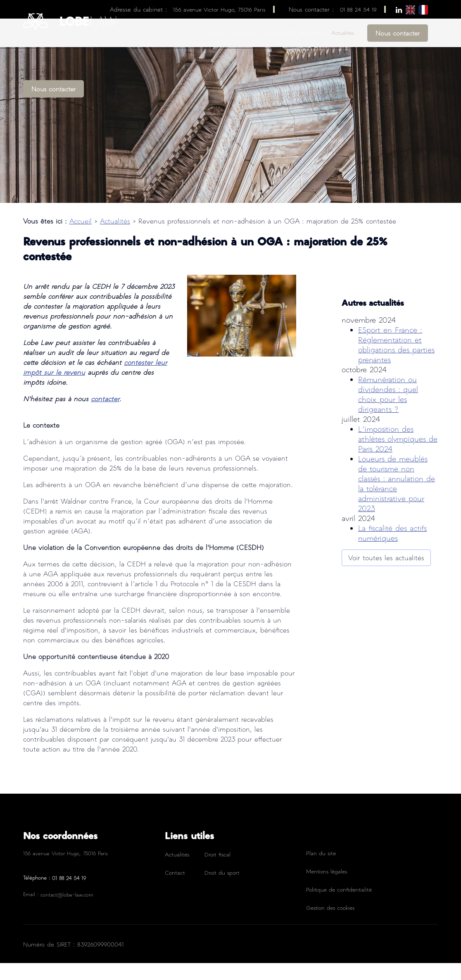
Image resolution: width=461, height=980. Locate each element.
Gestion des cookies (330, 924)
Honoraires (313, 33)
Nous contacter (398, 33)
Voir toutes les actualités (386, 552)
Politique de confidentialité (339, 906)
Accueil (217, 33)
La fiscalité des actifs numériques (392, 527)
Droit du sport (222, 889)
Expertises (274, 33)
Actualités (343, 33)
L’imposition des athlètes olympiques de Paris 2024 (398, 433)
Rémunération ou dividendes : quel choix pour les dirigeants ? (388, 389)
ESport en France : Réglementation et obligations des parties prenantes (396, 339)
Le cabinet (244, 33)
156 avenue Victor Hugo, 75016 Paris (219, 9)
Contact (175, 889)
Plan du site (321, 870)
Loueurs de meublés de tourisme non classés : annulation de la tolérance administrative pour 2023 (397, 478)
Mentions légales (327, 888)
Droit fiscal (217, 871)
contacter (105, 415)
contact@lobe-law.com (67, 911)
